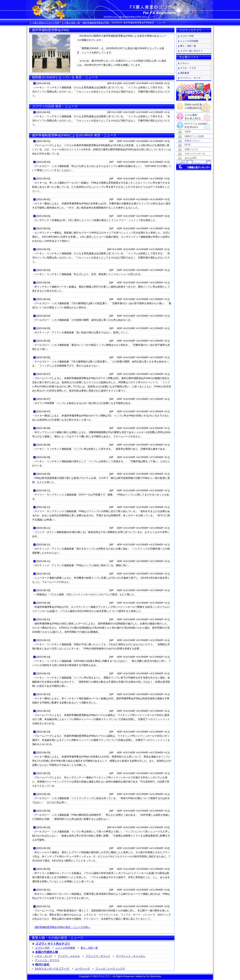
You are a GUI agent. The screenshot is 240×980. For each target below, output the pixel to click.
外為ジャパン (192, 149)
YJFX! (188, 132)
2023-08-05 (43, 328)
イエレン (185, 63)
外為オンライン (193, 141)
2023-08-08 (43, 428)
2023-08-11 (43, 490)
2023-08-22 (43, 640)
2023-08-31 (43, 890)
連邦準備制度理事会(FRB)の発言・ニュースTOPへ (63, 927)
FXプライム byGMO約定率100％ (196, 124)
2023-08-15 (43, 574)
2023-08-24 (43, 711)
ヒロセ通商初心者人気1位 (193, 115)
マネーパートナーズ (195, 154)
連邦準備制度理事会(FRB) (96, 23)
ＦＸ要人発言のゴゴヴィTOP (45, 23)
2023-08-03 (43, 83)
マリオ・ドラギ (188, 68)
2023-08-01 (43, 141)
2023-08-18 (43, 590)
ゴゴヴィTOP (42, 948)
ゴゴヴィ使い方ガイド (192, 51)
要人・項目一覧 (89, 948)
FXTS (188, 145)
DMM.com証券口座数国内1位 (193, 105)
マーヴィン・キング (190, 78)
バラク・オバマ (43, 956)
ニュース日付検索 (65, 948)
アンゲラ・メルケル (69, 956)
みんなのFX (191, 158)
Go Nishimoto (154, 976)
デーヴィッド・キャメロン (131, 956)
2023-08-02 (43, 162)
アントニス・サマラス (47, 960)
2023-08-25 (43, 752)
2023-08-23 (43, 657)
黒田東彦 (185, 73)
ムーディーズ (82, 969)
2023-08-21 (43, 619)
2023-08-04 (43, 283)
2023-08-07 (43, 374)
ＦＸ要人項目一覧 (71, 23)
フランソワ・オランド (98, 956)
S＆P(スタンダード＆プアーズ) (52, 969)
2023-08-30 (43, 869)
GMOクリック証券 (194, 136)
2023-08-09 (43, 474)
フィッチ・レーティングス (110, 969)
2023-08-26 (43, 794)
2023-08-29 (43, 848)
